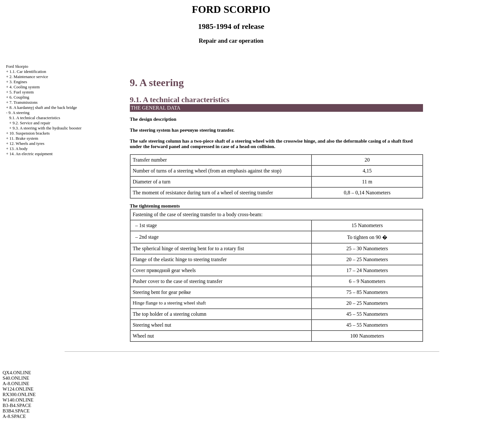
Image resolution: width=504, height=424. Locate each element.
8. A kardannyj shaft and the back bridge (43, 107)
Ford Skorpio (17, 66)
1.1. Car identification (28, 71)
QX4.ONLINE (17, 373)
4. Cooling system (24, 87)
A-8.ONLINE (16, 384)
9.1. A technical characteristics (35, 118)
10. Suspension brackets (29, 133)
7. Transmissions (23, 102)
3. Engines (18, 82)
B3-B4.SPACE (17, 405)
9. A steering (19, 113)
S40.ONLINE (16, 378)
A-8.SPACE (14, 416)
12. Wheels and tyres (27, 143)
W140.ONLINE (18, 400)
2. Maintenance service (29, 77)
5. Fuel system (21, 92)
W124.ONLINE (18, 389)
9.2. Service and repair (31, 123)
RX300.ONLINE (19, 394)
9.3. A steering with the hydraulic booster (47, 128)
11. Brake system (24, 138)
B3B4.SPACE (16, 411)
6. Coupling (19, 97)
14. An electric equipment (31, 154)
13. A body (18, 149)
